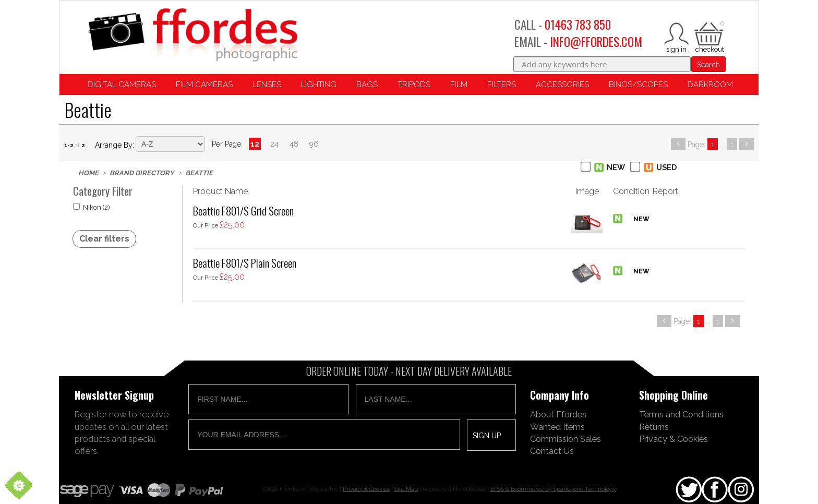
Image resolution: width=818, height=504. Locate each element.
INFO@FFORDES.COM (596, 42)
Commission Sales (566, 439)
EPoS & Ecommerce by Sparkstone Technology (553, 489)
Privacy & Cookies (673, 439)
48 (294, 144)
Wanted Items (557, 427)
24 (274, 144)
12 (255, 144)
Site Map (406, 489)
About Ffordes (558, 414)
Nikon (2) (92, 207)
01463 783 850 (578, 25)
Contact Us (552, 451)
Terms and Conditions (681, 414)
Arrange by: (115, 145)
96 (314, 144)
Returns (654, 427)
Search (708, 65)
